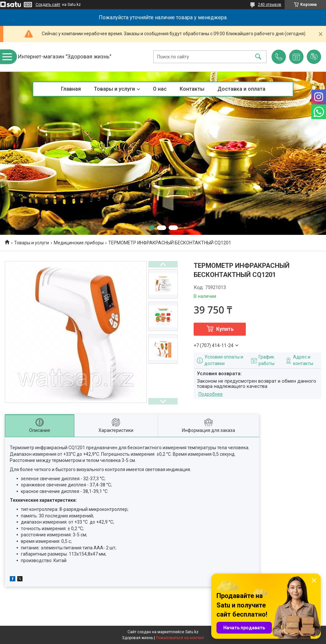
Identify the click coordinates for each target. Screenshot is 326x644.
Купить (225, 329)
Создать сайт (48, 5)
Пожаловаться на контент (180, 638)
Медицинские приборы (79, 243)
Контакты (192, 89)
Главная (71, 89)
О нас (160, 89)
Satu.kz (192, 632)
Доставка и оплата (241, 89)
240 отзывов (270, 5)
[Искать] (258, 57)
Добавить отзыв (314, 57)
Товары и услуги (114, 89)
